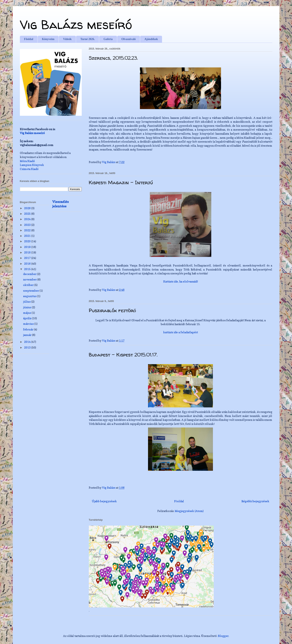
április (28, 318)
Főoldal (29, 39)
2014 (28, 342)
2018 (28, 252)
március (29, 324)
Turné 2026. (87, 39)
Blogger (223, 636)
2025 (28, 214)
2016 (28, 264)
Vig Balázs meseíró (76, 25)
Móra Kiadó (27, 161)
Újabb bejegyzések (104, 501)
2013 (28, 347)
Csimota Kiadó (29, 169)
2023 (28, 225)
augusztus (30, 296)
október (29, 285)
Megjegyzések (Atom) (189, 511)
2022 (28, 230)
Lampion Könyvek (32, 165)
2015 (28, 269)
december (30, 274)
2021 (28, 236)
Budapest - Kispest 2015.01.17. (123, 355)
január (28, 335)
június (27, 307)
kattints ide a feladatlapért (181, 332)
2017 (28, 258)
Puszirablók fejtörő (112, 310)
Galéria (108, 39)
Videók (67, 39)
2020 (28, 241)
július (27, 301)
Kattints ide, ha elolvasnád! (181, 281)
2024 (28, 219)
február (28, 329)
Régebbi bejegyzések (255, 501)
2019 (28, 247)
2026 (28, 208)
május (27, 313)
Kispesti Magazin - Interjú (121, 182)
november (30, 279)
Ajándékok (151, 39)
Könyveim (48, 39)
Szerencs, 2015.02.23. (113, 58)
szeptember (31, 291)
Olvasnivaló (129, 39)
